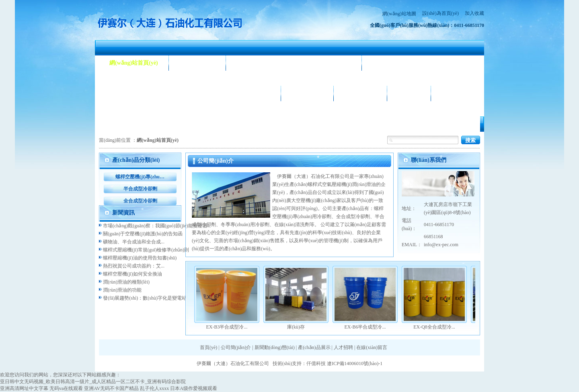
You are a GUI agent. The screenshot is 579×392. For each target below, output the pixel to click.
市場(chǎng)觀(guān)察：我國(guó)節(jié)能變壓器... (157, 226)
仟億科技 (316, 363)
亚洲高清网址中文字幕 (24, 388)
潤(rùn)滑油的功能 (122, 290)
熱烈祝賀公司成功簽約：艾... (134, 266)
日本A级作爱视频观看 (194, 388)
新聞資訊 (123, 213)
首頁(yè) (208, 347)
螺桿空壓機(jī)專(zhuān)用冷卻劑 (140, 177)
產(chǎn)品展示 (128, 93)
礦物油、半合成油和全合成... (134, 242)
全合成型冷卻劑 (140, 201)
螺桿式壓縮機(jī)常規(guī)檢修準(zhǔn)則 (146, 250)
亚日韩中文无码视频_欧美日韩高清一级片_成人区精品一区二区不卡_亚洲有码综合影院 (93, 382)
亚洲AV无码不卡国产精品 (111, 388)
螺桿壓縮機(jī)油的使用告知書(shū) (140, 258)
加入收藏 (474, 13)
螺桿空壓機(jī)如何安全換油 (132, 274)
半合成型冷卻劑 (140, 189)
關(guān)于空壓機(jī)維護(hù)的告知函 (143, 234)
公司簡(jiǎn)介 (197, 63)
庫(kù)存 (296, 327)
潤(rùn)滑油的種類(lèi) (126, 282)
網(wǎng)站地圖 (399, 14)
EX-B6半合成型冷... (365, 327)
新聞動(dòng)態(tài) (261, 63)
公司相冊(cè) (307, 93)
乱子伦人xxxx (154, 388)
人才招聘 (409, 93)
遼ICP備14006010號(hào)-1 (355, 363)
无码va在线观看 (66, 388)
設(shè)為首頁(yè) (440, 13)
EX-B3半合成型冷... (227, 327)
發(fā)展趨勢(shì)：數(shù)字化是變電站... (147, 298)
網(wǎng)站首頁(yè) (134, 63)
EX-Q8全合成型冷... (434, 327)
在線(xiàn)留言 (372, 347)
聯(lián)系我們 (459, 93)
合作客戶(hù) (360, 93)
